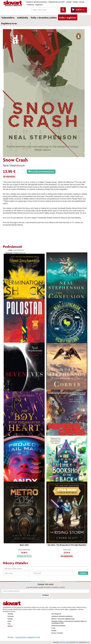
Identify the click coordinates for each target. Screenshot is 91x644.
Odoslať (83, 573)
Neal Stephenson (14, 165)
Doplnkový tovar (9, 23)
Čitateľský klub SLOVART (57, 2)
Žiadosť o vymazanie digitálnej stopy (63, 619)
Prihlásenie (31, 5)
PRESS (10, 626)
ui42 (88, 642)
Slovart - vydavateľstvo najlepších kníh (24, 637)
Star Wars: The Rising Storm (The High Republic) (67, 545)
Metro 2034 (24, 545)
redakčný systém (65, 642)
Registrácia (39, 5)
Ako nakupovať (56, 614)
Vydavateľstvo (8, 18)
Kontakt (82, 2)
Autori (9, 621)
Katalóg (75, 2)
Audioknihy (23, 18)
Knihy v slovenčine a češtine (44, 18)
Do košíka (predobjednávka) (41, 172)
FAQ (9, 624)
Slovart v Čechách (57, 633)
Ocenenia (11, 616)
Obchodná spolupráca (58, 626)
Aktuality (69, 2)
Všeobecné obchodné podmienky (36, 2)
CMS (77, 642)
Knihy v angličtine (68, 18)
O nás (53, 628)
